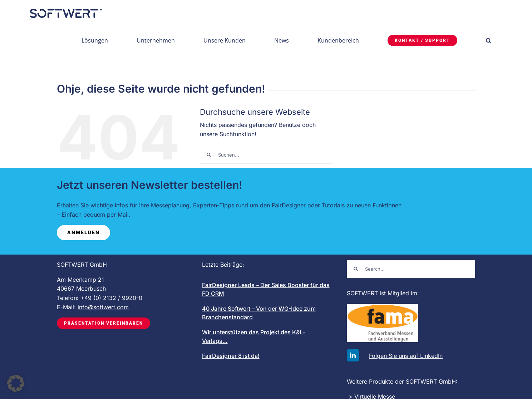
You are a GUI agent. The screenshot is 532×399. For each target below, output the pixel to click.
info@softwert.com (103, 307)
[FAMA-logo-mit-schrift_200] (383, 307)
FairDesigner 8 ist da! (231, 356)
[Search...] (411, 269)
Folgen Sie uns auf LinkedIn (406, 356)
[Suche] (209, 155)
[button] (489, 40)
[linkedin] (353, 355)
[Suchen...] (266, 155)
